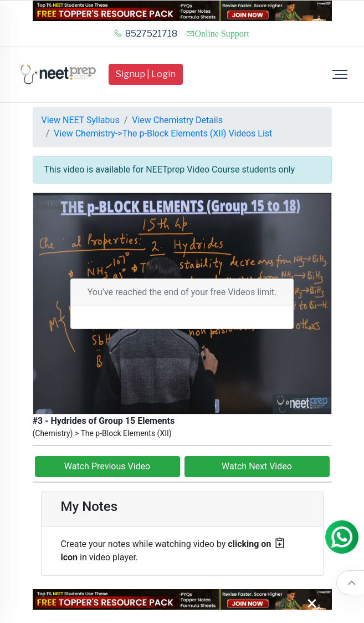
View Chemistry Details (177, 120)
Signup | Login (146, 74)
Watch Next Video (257, 466)
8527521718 (145, 34)
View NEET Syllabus (81, 120)
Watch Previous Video (107, 466)
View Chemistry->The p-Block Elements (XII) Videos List (163, 133)
